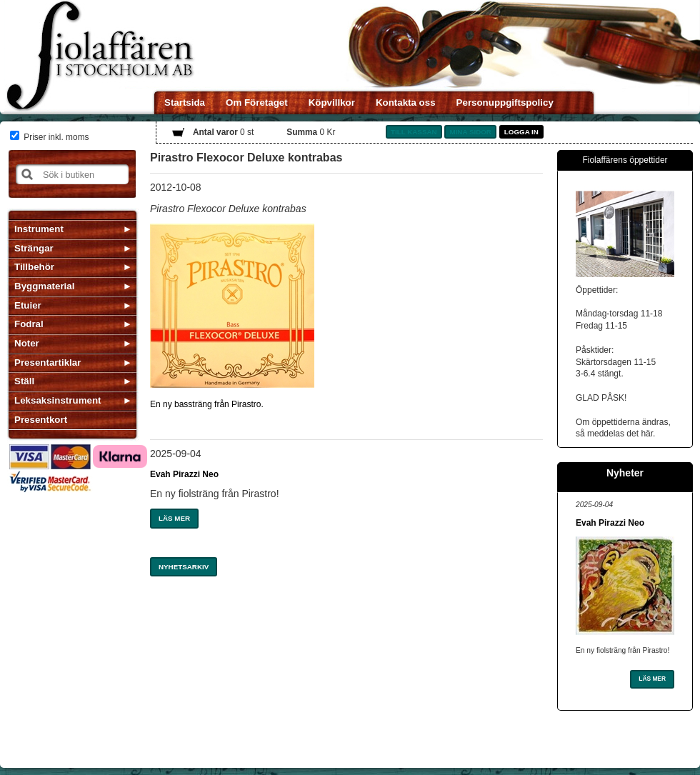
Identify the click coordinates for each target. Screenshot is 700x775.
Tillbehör (34, 267)
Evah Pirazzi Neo (184, 474)
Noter (27, 343)
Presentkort (41, 420)
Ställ (24, 381)
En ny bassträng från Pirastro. (207, 404)
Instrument (39, 229)
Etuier (28, 305)
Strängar (34, 248)
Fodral (29, 324)
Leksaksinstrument (57, 400)
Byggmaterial (44, 286)
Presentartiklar (47, 362)
